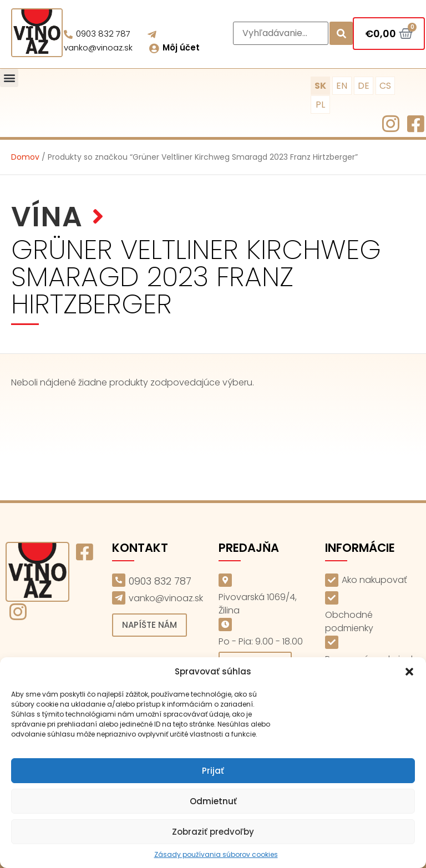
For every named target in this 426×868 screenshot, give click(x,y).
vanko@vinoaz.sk (98, 47)
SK (320, 86)
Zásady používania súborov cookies (216, 854)
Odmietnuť (213, 801)
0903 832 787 (103, 34)
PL (320, 105)
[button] (409, 672)
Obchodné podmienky (349, 621)
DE (364, 86)
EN (342, 86)
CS (385, 86)
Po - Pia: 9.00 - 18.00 (261, 641)
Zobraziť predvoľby (213, 832)
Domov (25, 157)
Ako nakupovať (374, 580)
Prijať (213, 771)
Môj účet (181, 47)
